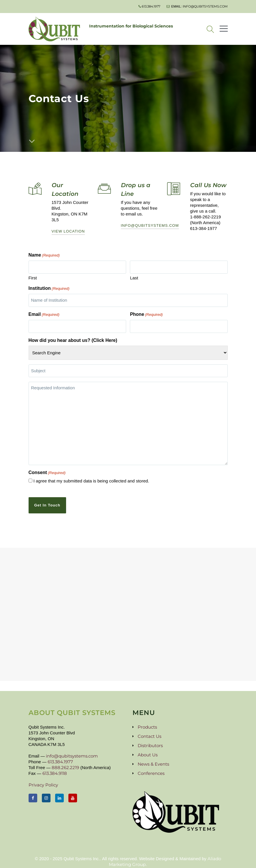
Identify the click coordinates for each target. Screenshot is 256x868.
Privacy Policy (43, 780)
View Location (68, 231)
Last (134, 277)
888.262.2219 (65, 762)
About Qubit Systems (72, 707)
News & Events (153, 759)
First (33, 277)
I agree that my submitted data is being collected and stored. (91, 478)
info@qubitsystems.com (205, 6)
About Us (148, 750)
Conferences (151, 768)
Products (147, 722)
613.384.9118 (55, 768)
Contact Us (150, 731)
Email (44, 313)
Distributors (150, 740)
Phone (146, 313)
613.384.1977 (151, 6)
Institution (49, 288)
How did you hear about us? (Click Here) (73, 338)
